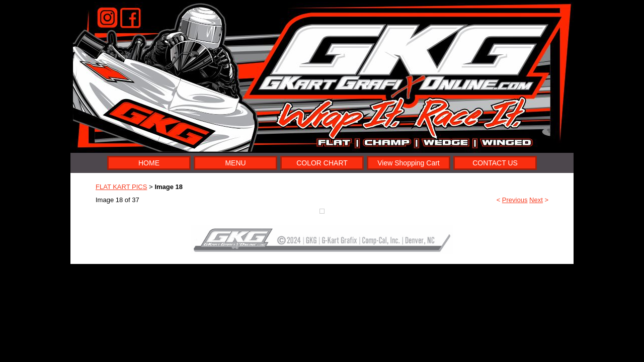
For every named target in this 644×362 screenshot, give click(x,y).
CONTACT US (495, 163)
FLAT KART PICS (121, 187)
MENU (235, 163)
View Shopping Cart (408, 163)
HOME (149, 163)
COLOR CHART (322, 163)
